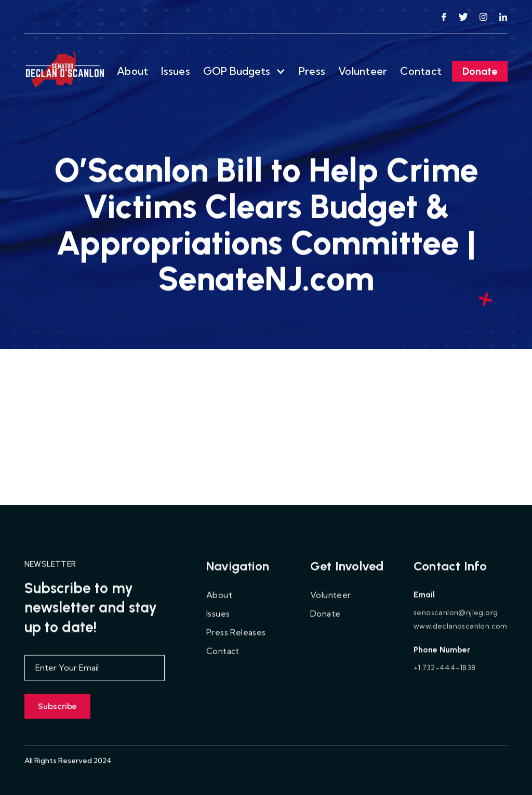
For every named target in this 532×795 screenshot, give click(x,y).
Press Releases (236, 639)
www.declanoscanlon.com (461, 632)
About (132, 71)
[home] (65, 71)
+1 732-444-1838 (444, 674)
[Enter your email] (95, 674)
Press (312, 71)
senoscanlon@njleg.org (456, 619)
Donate (480, 71)
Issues (176, 71)
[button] (244, 71)
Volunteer (363, 71)
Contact (421, 71)
